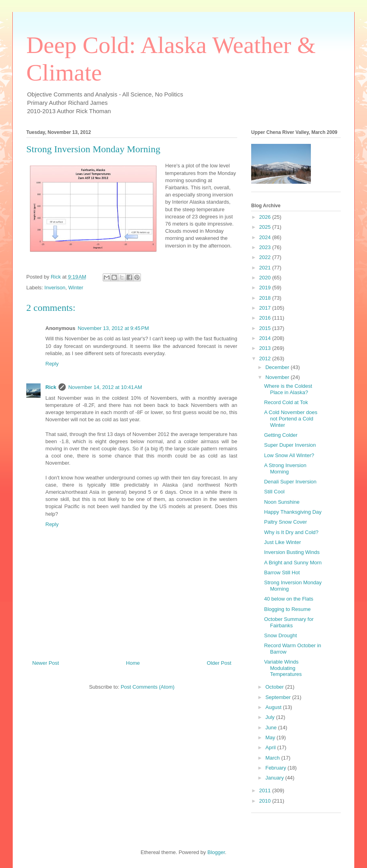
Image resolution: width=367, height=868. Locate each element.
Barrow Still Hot (282, 572)
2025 (266, 227)
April (271, 747)
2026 (266, 217)
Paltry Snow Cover (285, 522)
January (275, 778)
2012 (266, 358)
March (273, 758)
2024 (266, 237)
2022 (266, 257)
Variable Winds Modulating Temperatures (283, 668)
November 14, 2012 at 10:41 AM (105, 387)
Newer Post (46, 663)
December (278, 367)
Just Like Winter (282, 542)
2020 (266, 278)
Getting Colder (281, 435)
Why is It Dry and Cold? (291, 532)
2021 (266, 268)
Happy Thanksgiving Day (293, 512)
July (271, 717)
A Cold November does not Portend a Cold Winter (291, 418)
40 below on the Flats (289, 599)
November (278, 377)
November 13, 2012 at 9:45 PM (113, 328)
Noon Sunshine (282, 502)
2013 (266, 348)
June (272, 728)
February (277, 768)
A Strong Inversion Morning (285, 468)
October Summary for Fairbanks (289, 622)
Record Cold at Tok (286, 402)
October (275, 687)
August (274, 707)
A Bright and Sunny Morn (293, 563)
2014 (266, 338)
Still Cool (274, 492)
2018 (266, 298)
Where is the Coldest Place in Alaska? (288, 389)
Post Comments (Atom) (147, 687)
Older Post (219, 663)
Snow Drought (280, 635)
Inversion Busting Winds (292, 552)
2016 (266, 318)
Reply (52, 364)
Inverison (55, 288)
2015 (266, 328)
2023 (266, 247)
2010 (266, 801)
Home (133, 663)
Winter (76, 288)
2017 (266, 308)
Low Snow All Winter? (289, 455)
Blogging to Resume (287, 609)
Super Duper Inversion (290, 445)
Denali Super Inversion (290, 482)
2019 (266, 288)
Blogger (216, 852)
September (279, 697)
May (271, 737)
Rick (51, 387)
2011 (266, 790)
